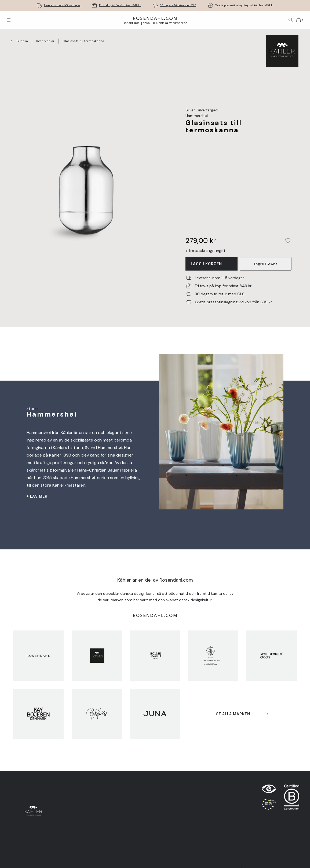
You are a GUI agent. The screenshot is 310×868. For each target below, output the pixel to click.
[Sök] (291, 20)
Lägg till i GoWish (266, 264)
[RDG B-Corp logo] (292, 798)
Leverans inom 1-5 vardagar (62, 5)
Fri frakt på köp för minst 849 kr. (120, 5)
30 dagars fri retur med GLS (178, 5)
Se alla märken (242, 714)
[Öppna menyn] (9, 20)
